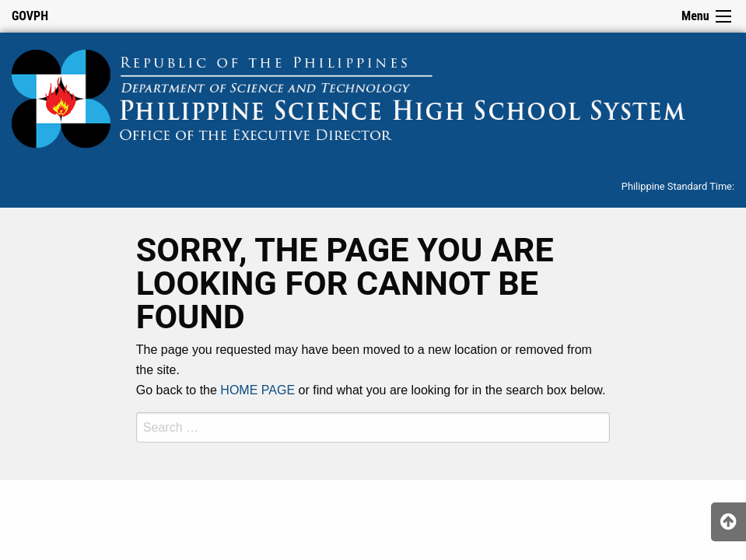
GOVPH (30, 16)
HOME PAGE (257, 390)
